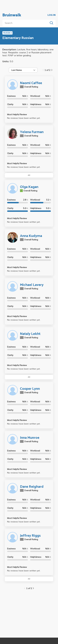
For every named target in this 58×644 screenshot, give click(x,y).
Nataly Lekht (30, 334)
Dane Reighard (32, 487)
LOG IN (52, 15)
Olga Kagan (29, 187)
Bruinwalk (12, 15)
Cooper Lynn (30, 389)
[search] (26, 23)
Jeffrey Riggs (30, 536)
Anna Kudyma (31, 236)
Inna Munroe (30, 438)
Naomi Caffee (31, 83)
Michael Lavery (32, 285)
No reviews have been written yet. (24, 118)
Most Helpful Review (17, 114)
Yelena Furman (32, 132)
